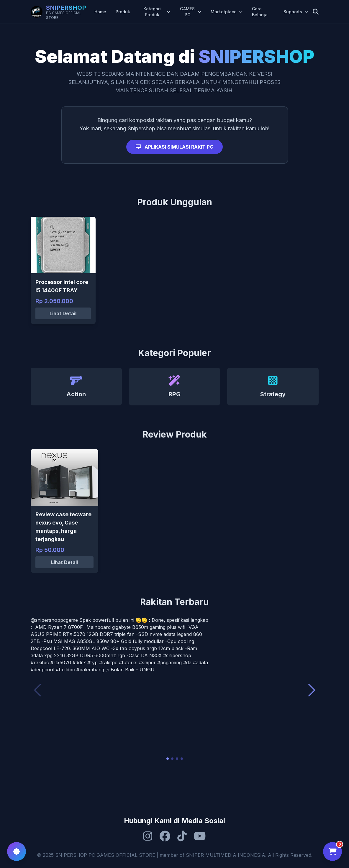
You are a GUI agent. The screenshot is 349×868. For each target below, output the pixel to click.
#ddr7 (79, 662)
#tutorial (128, 662)
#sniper (147, 662)
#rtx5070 (61, 662)
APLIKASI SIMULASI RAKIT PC (174, 147)
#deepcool (42, 670)
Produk (123, 12)
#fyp (92, 662)
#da (187, 662)
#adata (200, 662)
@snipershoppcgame (54, 620)
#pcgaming (169, 662)
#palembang (90, 670)
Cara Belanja (260, 12)
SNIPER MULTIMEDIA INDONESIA (226, 855)
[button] (168, 759)
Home (100, 12)
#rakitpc (40, 662)
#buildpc (65, 670)
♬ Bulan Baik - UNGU (130, 670)
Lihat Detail (63, 313)
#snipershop (177, 655)
